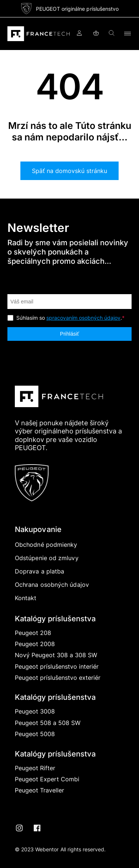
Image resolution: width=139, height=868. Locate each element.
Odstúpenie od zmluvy (47, 558)
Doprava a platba (39, 571)
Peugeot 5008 (35, 734)
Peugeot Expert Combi (47, 779)
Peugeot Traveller (39, 790)
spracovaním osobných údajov (83, 318)
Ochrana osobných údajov (52, 585)
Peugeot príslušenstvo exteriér (58, 678)
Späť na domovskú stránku (69, 171)
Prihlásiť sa (79, 34)
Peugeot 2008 (35, 644)
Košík (96, 34)
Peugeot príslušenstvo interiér (57, 666)
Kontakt (26, 598)
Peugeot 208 (33, 633)
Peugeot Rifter (35, 768)
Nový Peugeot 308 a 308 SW (56, 655)
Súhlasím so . (70, 318)
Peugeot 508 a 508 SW (48, 723)
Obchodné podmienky (46, 545)
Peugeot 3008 (35, 711)
